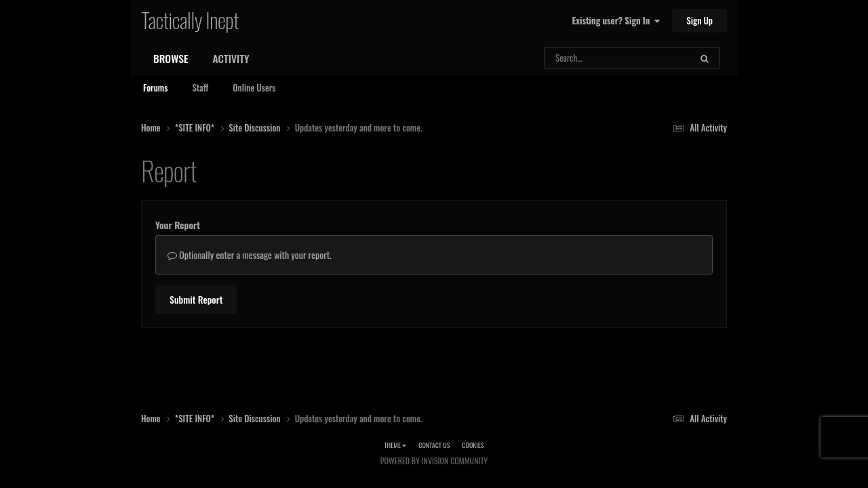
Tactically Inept (190, 20)
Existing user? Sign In (616, 20)
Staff (200, 87)
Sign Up (699, 20)
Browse (171, 58)
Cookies (473, 445)
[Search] (587, 58)
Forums (155, 87)
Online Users (254, 87)
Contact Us (434, 445)
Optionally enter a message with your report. (250, 255)
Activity (231, 58)
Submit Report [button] (196, 299)
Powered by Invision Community (434, 461)
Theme (395, 445)
